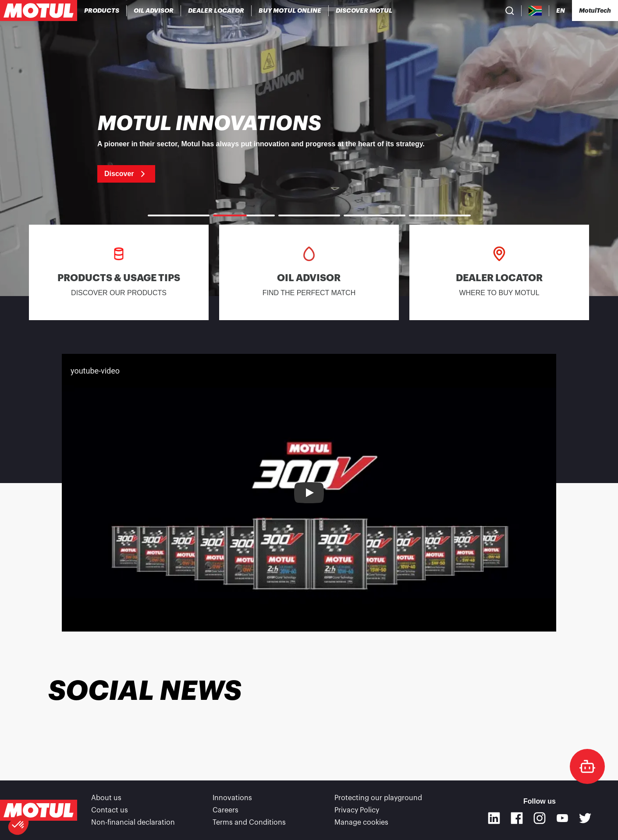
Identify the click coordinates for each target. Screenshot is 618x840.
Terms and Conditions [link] (249, 822)
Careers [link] (226, 810)
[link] (290, 11)
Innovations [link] (232, 798)
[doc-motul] (587, 766)
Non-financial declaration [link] (133, 822)
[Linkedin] (494, 818)
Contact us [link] (110, 810)
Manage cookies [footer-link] (361, 822)
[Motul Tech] (595, 11)
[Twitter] (585, 818)
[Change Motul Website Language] (561, 11)
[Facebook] (517, 818)
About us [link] (106, 798)
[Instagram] (540, 818)
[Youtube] (562, 818)
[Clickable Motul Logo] (39, 11)
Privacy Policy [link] (357, 810)
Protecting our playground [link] (378, 798)
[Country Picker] (535, 11)
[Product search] (510, 11)
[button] (18, 825)
